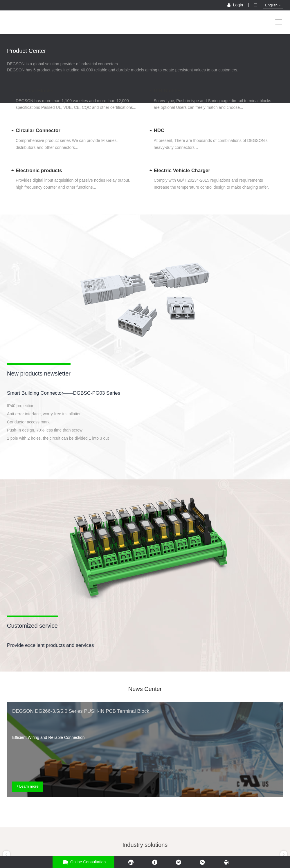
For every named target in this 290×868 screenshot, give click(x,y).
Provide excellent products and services (51, 645)
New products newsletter (39, 373)
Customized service (32, 626)
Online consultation (83, 862)
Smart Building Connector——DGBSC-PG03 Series (64, 393)
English (273, 5)
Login (236, 5)
